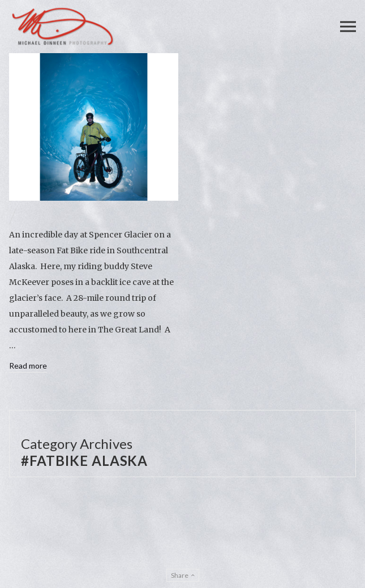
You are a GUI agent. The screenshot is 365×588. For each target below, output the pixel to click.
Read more (28, 366)
